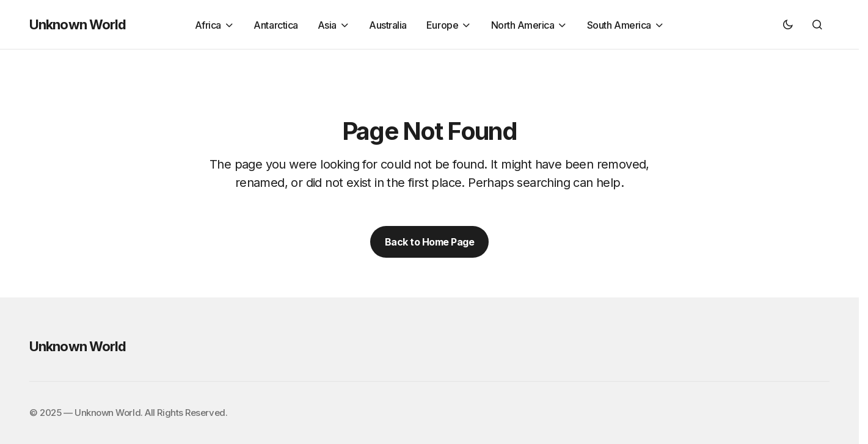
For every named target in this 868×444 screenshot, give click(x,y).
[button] (788, 24)
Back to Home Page (430, 242)
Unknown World (78, 24)
